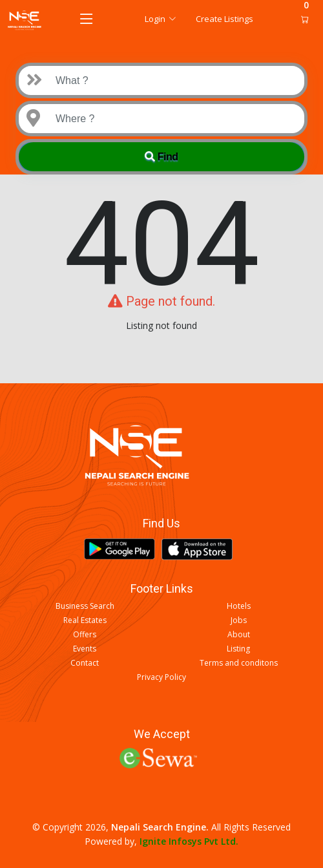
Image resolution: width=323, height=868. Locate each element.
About (239, 635)
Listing (238, 649)
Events (85, 649)
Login (161, 19)
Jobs (239, 620)
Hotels (239, 606)
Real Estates (85, 620)
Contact (85, 663)
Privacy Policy (161, 677)
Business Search (85, 606)
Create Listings (224, 19)
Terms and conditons (239, 663)
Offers (85, 635)
